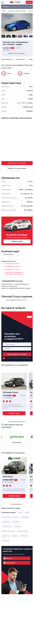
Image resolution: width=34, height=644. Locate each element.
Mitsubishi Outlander (23, 531)
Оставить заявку (14, 413)
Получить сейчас (17, 241)
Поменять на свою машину (17, 168)
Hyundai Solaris (6, 522)
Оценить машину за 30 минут (17, 354)
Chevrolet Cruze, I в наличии (16, 53)
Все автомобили (16, 504)
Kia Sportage (16, 522)
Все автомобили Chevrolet (16, 422)
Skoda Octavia (24, 536)
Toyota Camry (6, 541)
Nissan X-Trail (6, 536)
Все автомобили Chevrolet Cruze (16, 300)
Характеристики (6, 59)
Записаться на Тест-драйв (17, 163)
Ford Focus (16, 517)
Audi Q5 (21, 512)
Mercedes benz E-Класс (9, 531)
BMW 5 (27, 512)
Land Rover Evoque (7, 526)
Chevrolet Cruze (6, 517)
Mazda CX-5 (18, 526)
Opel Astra (15, 536)
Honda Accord (25, 517)
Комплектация (20, 59)
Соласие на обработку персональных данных (18, 358)
